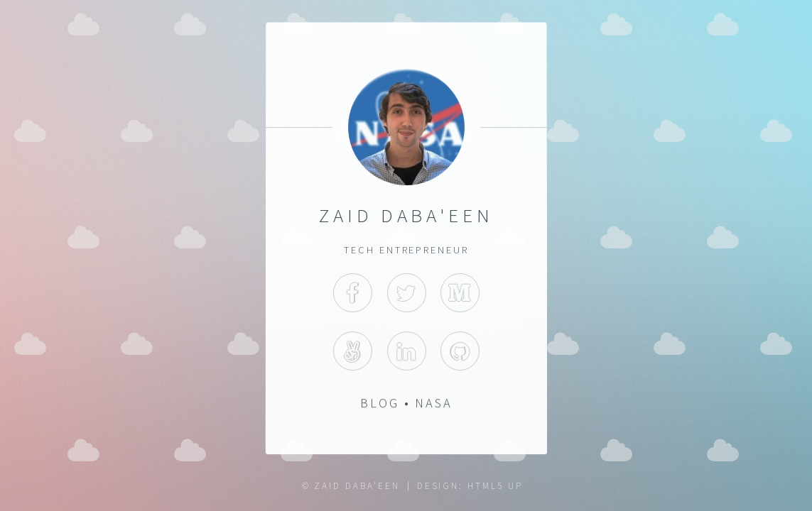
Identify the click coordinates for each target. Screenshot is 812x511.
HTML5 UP (495, 486)
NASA (434, 403)
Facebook (352, 293)
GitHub (460, 352)
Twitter (406, 293)
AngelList (352, 352)
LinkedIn (406, 352)
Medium (460, 293)
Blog (379, 403)
